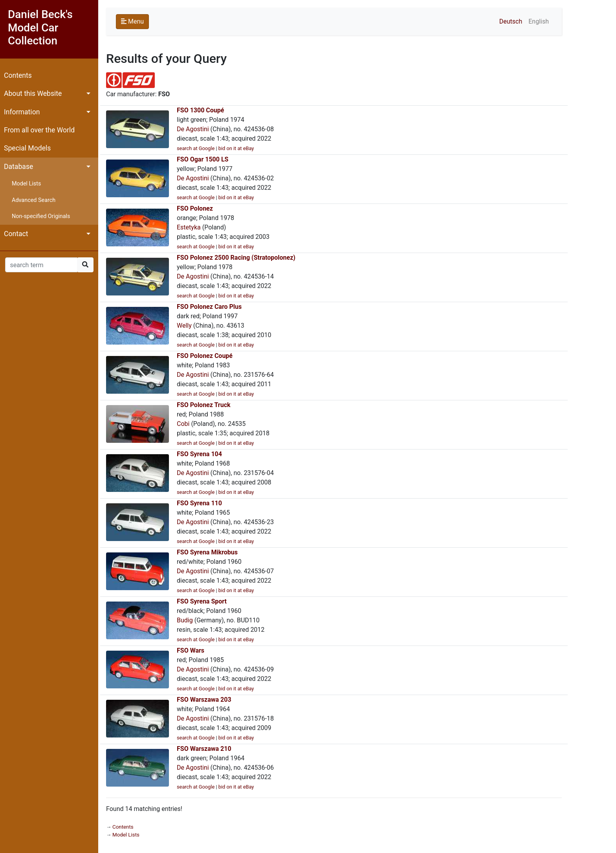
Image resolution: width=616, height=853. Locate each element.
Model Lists (26, 184)
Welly (184, 326)
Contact (16, 234)
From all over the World (39, 130)
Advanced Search (34, 200)
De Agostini (193, 129)
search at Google (196, 148)
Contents (18, 75)
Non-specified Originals (41, 216)
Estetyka (189, 227)
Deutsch (511, 21)
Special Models (27, 148)
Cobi (183, 424)
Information (22, 112)
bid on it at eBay (236, 148)
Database (18, 167)
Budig (185, 620)
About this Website (33, 94)
